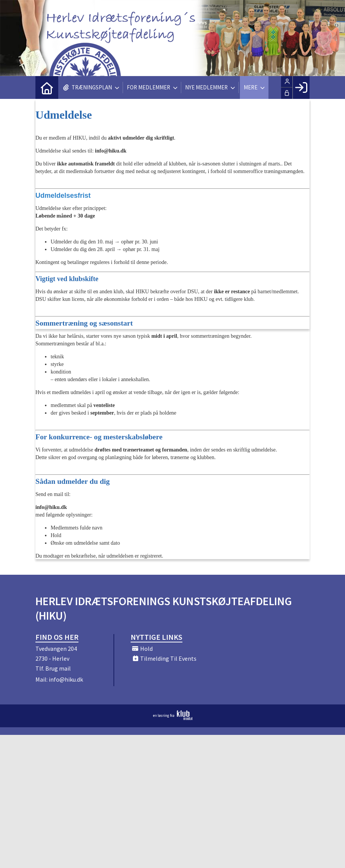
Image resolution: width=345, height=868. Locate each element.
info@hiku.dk (66, 679)
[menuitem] (47, 87)
